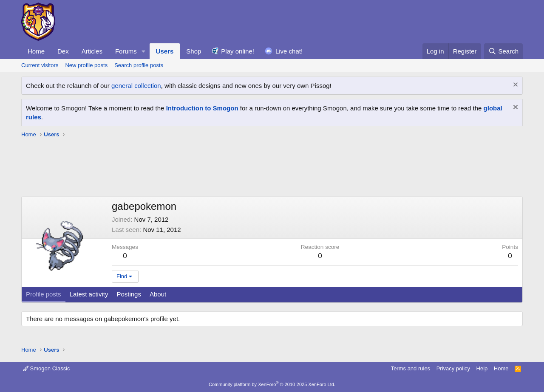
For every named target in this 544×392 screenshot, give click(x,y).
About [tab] (158, 294)
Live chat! (289, 51)
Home (36, 51)
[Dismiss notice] (514, 86)
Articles (92, 51)
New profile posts (86, 65)
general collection (136, 86)
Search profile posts (139, 65)
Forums (126, 51)
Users (165, 51)
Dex (63, 51)
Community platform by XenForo (272, 384)
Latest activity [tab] (89, 294)
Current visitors (40, 65)
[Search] (503, 51)
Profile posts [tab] (44, 294)
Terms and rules (411, 368)
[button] (144, 51)
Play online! (238, 51)
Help (482, 368)
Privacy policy (453, 368)
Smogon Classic (47, 368)
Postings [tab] (129, 294)
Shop (194, 51)
